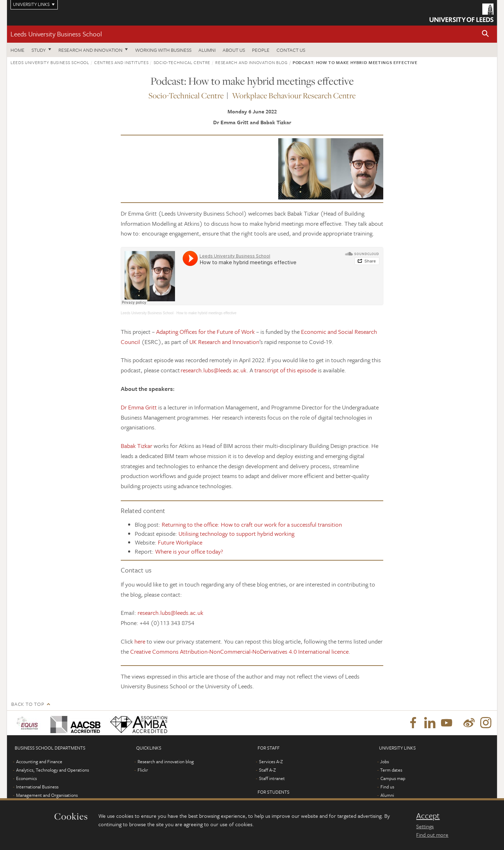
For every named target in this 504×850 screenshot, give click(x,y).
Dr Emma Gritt (139, 407)
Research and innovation (90, 50)
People (261, 50)
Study (39, 50)
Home (17, 50)
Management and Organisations (47, 795)
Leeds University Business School (56, 34)
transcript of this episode (285, 370)
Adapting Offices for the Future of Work (205, 332)
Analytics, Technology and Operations (52, 770)
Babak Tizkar (136, 446)
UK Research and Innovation (224, 342)
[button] (485, 34)
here (140, 641)
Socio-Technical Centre (182, 62)
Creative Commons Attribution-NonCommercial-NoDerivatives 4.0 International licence (239, 651)
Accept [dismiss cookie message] (428, 816)
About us (234, 50)
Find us (387, 787)
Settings (425, 826)
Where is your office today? (189, 551)
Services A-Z (271, 761)
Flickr (143, 770)
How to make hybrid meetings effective (206, 313)
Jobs (384, 761)
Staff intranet (272, 778)
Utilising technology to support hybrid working (236, 533)
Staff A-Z (267, 770)
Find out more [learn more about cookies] (432, 835)
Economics (26, 778)
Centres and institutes (121, 62)
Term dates (391, 770)
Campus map (393, 778)
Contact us (291, 50)
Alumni (207, 50)
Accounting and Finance (39, 761)
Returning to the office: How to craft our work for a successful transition (252, 524)
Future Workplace (180, 542)
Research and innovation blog (251, 62)
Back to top (28, 704)
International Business (37, 787)
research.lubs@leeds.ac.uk (213, 370)
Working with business (163, 50)
